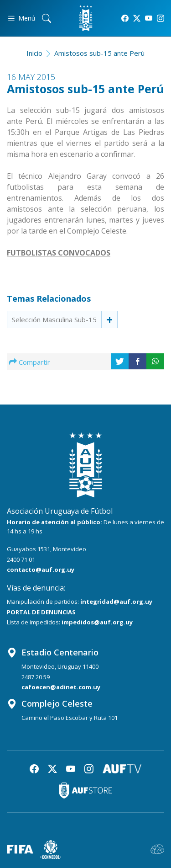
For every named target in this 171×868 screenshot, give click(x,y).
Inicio (34, 53)
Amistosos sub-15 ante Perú (99, 53)
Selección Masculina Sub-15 (54, 320)
